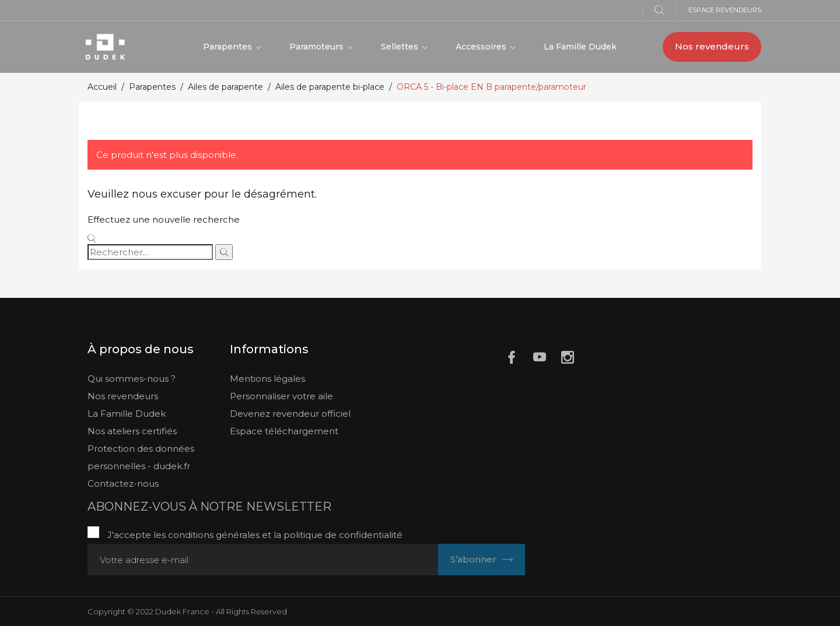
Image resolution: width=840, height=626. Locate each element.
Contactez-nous (123, 483)
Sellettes (401, 47)
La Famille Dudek (580, 47)
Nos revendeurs (712, 46)
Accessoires (482, 47)
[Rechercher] (150, 252)
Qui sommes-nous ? (132, 379)
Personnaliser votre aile (281, 396)
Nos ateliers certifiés (132, 431)
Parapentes (229, 47)
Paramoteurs (318, 47)
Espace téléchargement (284, 431)
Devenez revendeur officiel (290, 414)
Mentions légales (267, 379)
